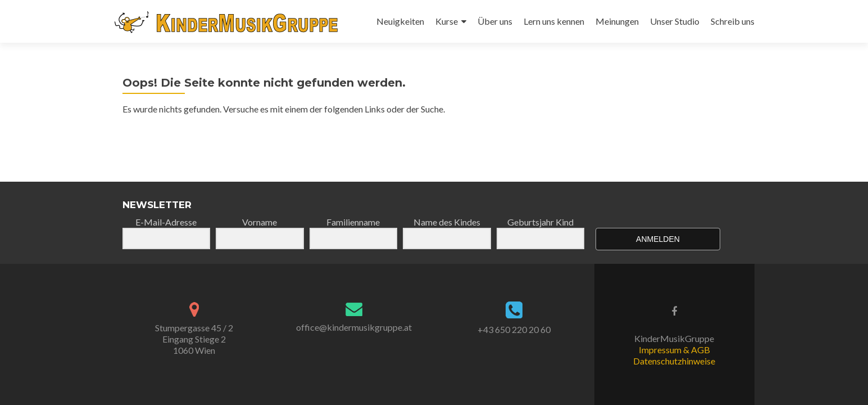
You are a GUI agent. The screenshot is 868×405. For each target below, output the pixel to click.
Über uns (495, 21)
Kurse (447, 21)
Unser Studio (675, 21)
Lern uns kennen (554, 21)
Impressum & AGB (674, 350)
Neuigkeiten (400, 21)
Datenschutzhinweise (674, 361)
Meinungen (617, 21)
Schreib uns (733, 21)
